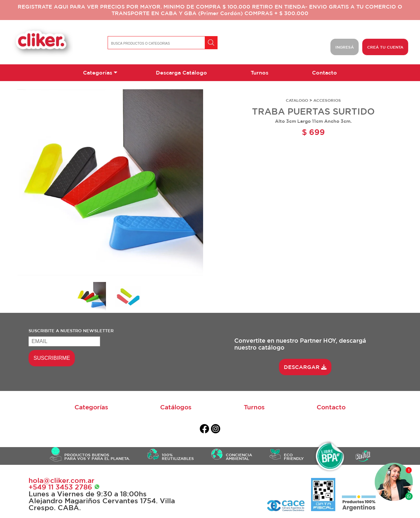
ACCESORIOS (327, 100)
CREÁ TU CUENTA (385, 47)
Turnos (260, 73)
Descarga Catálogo (181, 73)
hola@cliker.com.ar (62, 480)
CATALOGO (297, 100)
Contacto (325, 73)
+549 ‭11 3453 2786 (64, 487)
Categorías (98, 73)
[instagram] (216, 430)
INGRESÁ (345, 47)
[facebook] (204, 430)
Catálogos (176, 407)
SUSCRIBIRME (52, 358)
